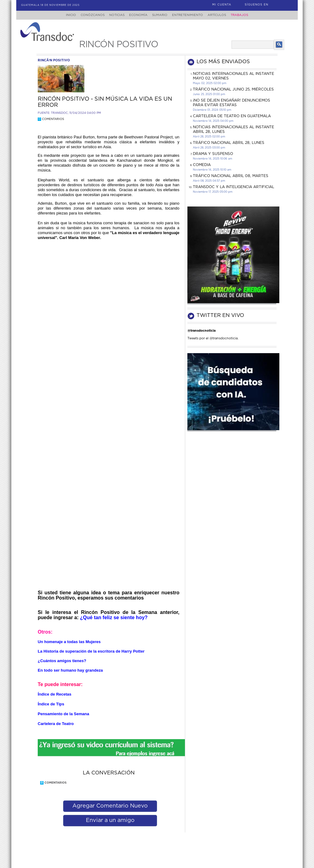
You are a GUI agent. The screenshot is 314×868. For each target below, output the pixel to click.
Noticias (114, 15)
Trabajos (245, 15)
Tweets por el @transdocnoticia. (213, 338)
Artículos (221, 15)
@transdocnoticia (201, 331)
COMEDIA (202, 165)
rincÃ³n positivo (54, 60)
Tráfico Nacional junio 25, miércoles (233, 89)
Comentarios (51, 119)
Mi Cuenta (222, 5)
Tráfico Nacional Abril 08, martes (231, 176)
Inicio (65, 15)
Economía (137, 15)
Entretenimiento (190, 15)
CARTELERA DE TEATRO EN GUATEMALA (232, 116)
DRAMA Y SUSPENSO (213, 154)
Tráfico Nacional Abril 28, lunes (229, 143)
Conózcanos (88, 15)
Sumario (160, 15)
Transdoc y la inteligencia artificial (234, 187)
